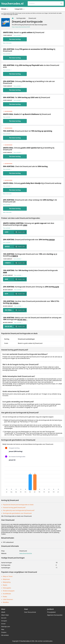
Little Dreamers (8, 599)
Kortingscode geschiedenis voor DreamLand (17, 513)
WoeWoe (6, 602)
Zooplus (4, 632)
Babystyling (7, 582)
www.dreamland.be (26, 553)
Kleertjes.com (6, 627)
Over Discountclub (30, 612)
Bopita (5, 585)
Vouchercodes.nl (12, 4)
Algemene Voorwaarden (55, 615)
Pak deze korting (15, 39)
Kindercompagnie (9, 591)
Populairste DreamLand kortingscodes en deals (18, 505)
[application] (32, 479)
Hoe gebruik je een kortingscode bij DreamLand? (19, 510)
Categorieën (20, 9)
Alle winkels (5, 635)
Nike (3, 629)
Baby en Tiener (8, 576)
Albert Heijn (5, 615)
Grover (3, 624)
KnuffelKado (7, 594)
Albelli (3, 612)
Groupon (4, 621)
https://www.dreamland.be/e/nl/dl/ (21, 27)
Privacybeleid (51, 612)
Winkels (5, 9)
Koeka (5, 597)
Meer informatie (7, 43)
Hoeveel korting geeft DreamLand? (14, 507)
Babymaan (6, 579)
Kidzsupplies (7, 588)
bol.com (4, 618)
